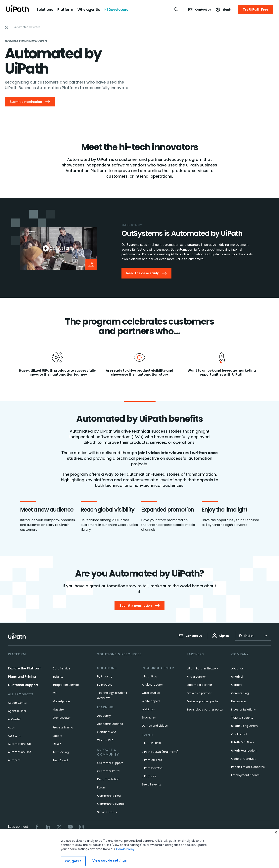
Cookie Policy (125, 860)
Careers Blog (240, 693)
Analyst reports (152, 685)
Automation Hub (19, 744)
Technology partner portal (205, 710)
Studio (57, 744)
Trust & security (242, 718)
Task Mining (61, 752)
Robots (57, 736)
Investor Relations (243, 710)
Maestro (58, 710)
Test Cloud (60, 760)
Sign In (220, 636)
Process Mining (63, 727)
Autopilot (14, 760)
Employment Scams (245, 775)
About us (237, 668)
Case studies (151, 693)
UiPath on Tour (152, 760)
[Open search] (176, 9)
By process (105, 685)
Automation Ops (20, 752)
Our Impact (239, 734)
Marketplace (61, 701)
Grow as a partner (199, 693)
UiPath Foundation (244, 751)
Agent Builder (17, 711)
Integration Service (66, 685)
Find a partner (196, 677)
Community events (111, 804)
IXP (55, 693)
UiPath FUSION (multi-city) (160, 752)
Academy (104, 716)
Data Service (61, 668)
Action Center (18, 703)
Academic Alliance (110, 724)
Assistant (14, 736)
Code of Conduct (243, 759)
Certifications (107, 732)
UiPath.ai (237, 677)
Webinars (148, 709)
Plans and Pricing (22, 677)
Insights (58, 677)
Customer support (23, 685)
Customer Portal (109, 771)
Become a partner (199, 685)
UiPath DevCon (152, 768)
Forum (102, 787)
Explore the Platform (25, 668)
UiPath (149, 776)
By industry (105, 676)
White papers (151, 701)
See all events (151, 784)
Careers (237, 685)
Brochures (149, 717)
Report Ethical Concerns (248, 767)
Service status (107, 812)
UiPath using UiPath (244, 726)
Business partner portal (203, 701)
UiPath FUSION (151, 743)
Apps (11, 727)
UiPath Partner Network (202, 668)
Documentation (108, 779)
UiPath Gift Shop (242, 742)
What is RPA (105, 740)
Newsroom (239, 701)
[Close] (276, 843)
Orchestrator (62, 718)
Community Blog (109, 796)
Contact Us (190, 636)
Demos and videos (155, 726)
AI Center (14, 719)
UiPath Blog (149, 676)
